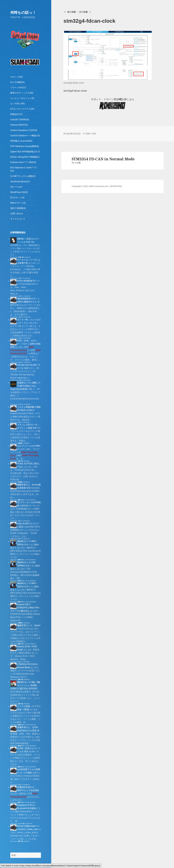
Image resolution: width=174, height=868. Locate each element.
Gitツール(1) (16, 187)
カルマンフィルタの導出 (29, 446)
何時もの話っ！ (23, 12)
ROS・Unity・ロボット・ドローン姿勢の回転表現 (25, 344)
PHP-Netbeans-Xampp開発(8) (25, 146)
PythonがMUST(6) (19, 125)
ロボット (21, 278)
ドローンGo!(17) (18, 88)
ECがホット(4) (17, 198)
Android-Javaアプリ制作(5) (23, 162)
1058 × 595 (91, 134)
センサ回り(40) (18, 104)
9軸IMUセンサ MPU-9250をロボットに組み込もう (25, 587)
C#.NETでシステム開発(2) (23, 176)
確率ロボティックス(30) (22, 93)
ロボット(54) (16, 77)
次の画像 (83, 12)
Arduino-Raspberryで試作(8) (24, 130)
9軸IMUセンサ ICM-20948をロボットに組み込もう (25, 566)
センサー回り (22, 824)
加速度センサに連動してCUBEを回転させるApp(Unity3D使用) (25, 386)
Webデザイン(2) (18, 203)
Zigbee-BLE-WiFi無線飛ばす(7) (25, 152)
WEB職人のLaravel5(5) (21, 141)
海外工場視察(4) (18, 208)
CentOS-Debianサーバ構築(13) (25, 136)
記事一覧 (21, 257)
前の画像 (72, 12)
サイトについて (18, 219)
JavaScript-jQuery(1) (20, 181)
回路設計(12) (16, 114)
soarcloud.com (101, 186)
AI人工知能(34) (18, 82)
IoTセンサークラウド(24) (22, 109)
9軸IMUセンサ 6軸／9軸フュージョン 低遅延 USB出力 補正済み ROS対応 (25, 685)
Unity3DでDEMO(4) (20, 120)
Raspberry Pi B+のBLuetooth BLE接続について (25, 808)
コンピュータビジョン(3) (22, 98)
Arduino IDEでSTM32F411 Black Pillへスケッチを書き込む (25, 608)
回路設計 (20, 443)
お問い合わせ (17, 214)
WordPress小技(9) (19, 192)
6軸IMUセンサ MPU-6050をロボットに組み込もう (25, 544)
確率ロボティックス (23, 500)
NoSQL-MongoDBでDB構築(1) (25, 157)
